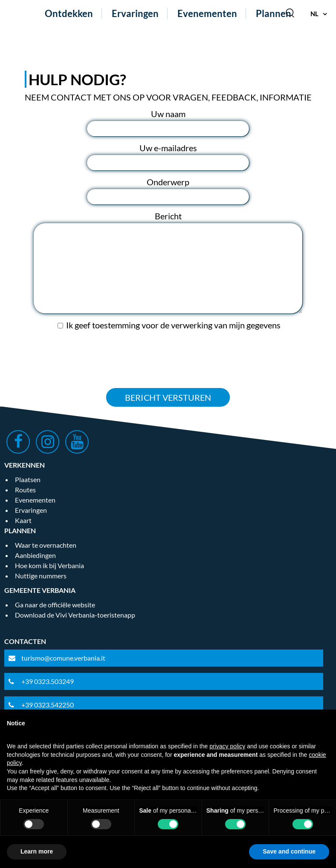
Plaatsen (28, 479)
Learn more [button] (37, 851)
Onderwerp (168, 182)
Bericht (168, 216)
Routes (25, 490)
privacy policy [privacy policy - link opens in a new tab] (227, 746)
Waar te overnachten (46, 545)
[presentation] (168, 359)
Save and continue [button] (289, 851)
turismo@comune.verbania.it (63, 658)
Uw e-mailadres (168, 148)
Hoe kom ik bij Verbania (49, 565)
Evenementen (207, 13)
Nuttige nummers (41, 576)
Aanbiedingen (35, 555)
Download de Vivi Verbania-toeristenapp (75, 615)
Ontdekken (69, 13)
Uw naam (168, 114)
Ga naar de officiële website (55, 605)
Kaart (23, 520)
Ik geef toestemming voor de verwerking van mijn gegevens (173, 325)
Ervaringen (135, 13)
